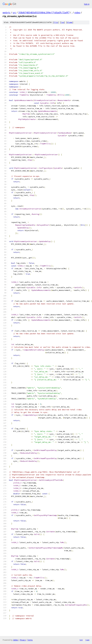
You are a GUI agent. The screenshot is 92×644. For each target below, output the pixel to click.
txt (81, 640)
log (62, 22)
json (87, 640)
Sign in (87, 4)
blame (70, 22)
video (77, 13)
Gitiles (16, 640)
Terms (30, 640)
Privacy (23, 640)
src (14, 13)
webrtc (7, 13)
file (56, 22)
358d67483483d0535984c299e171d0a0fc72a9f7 (44, 13)
